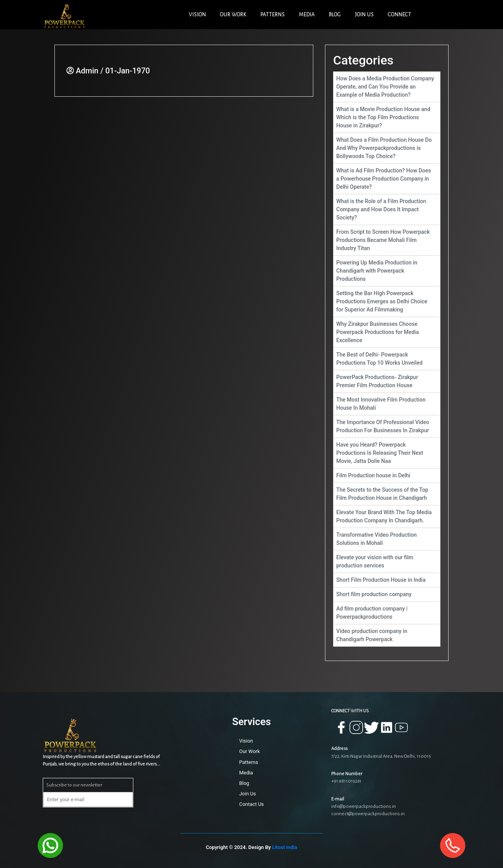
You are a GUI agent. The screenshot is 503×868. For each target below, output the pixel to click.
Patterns (249, 762)
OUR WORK (233, 15)
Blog (244, 783)
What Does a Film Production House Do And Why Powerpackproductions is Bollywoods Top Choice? (387, 148)
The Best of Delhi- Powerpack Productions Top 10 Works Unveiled (387, 359)
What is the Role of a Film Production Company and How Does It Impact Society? (387, 209)
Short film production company (387, 595)
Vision (246, 741)
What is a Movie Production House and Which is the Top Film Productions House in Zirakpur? (387, 117)
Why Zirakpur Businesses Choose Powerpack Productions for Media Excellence (387, 332)
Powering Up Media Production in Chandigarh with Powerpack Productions (387, 271)
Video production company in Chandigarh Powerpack (387, 635)
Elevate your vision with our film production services (387, 561)
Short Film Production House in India (387, 580)
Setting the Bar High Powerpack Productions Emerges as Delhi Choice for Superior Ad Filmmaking (387, 301)
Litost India (285, 847)
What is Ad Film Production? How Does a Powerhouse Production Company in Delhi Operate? (387, 179)
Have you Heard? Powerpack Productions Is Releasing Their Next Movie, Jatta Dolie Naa (387, 453)
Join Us (247, 794)
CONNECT (400, 15)
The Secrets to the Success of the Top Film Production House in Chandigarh (387, 494)
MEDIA (307, 15)
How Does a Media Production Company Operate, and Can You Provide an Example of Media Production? (387, 87)
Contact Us (251, 804)
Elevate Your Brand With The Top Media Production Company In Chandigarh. (387, 516)
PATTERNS (273, 15)
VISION (197, 15)
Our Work (249, 751)
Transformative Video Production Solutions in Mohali (387, 539)
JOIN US (364, 15)
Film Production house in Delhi (387, 476)
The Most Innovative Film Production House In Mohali (387, 404)
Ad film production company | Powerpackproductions (387, 613)
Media (246, 773)
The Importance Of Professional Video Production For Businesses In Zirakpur (387, 426)
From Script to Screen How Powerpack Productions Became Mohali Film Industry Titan (387, 240)
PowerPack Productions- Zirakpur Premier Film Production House (387, 381)
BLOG (335, 15)
